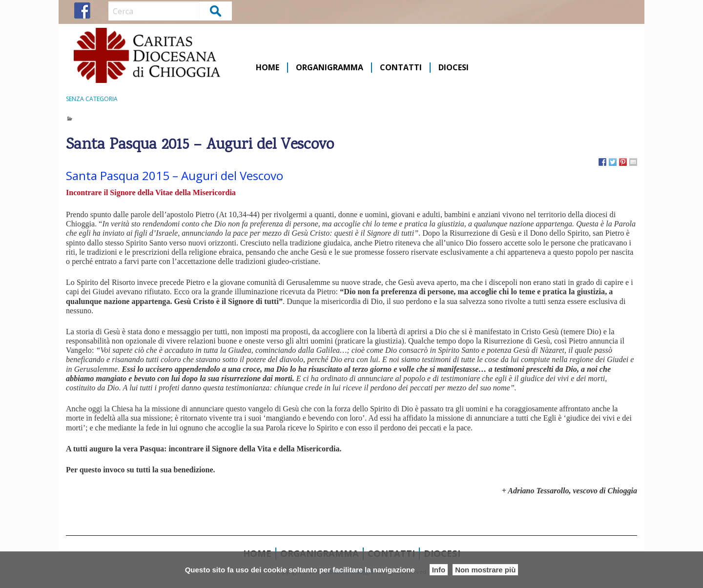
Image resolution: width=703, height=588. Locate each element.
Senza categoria (92, 99)
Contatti (401, 68)
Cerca (216, 10)
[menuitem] (268, 68)
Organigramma (330, 68)
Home (268, 68)
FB (82, 10)
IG (100, 10)
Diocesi (454, 68)
